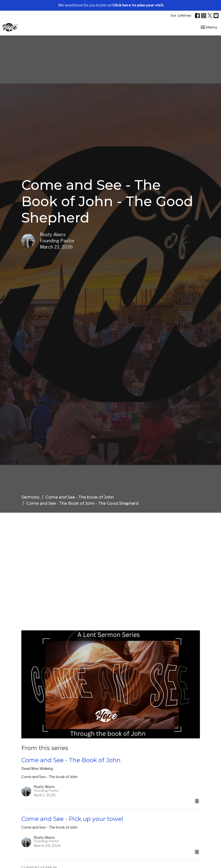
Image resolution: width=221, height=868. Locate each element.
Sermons (30, 497)
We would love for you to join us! (111, 5)
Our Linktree (181, 15)
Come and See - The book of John (79, 497)
